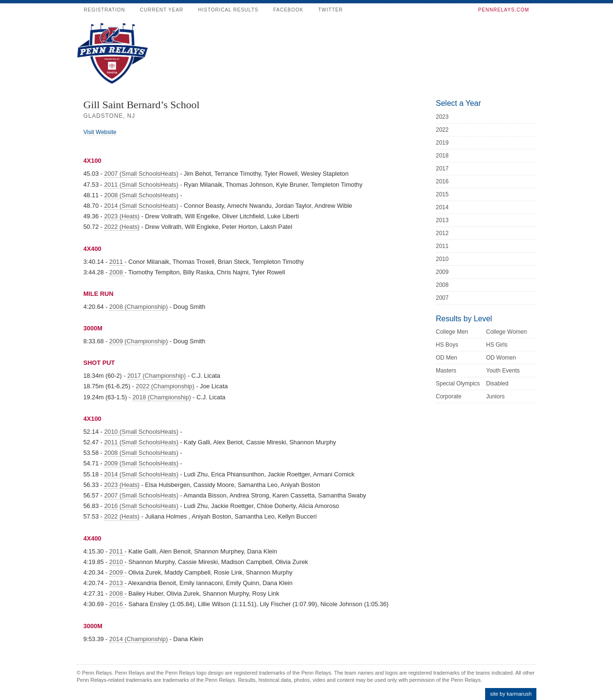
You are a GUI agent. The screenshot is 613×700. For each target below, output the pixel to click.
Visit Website (100, 132)
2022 (442, 130)
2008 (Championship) (138, 307)
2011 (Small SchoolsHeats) (141, 185)
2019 (442, 143)
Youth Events (503, 371)
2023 (442, 117)
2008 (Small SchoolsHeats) (141, 195)
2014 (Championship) (138, 639)
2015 (442, 194)
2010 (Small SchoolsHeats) (141, 432)
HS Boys (447, 345)
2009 (117, 572)
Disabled (497, 384)
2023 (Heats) (122, 216)
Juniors (495, 396)
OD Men (447, 358)
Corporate (448, 396)
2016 (117, 604)
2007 (442, 298)
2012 (442, 233)
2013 (117, 583)
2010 (117, 562)
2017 (442, 169)
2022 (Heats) (122, 227)
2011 (117, 262)
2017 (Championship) (157, 376)
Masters (446, 371)
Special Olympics (458, 384)
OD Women (501, 358)
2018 (442, 156)
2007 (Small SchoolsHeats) (141, 174)
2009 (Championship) (138, 341)
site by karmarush (511, 694)
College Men (452, 332)
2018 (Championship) (161, 397)
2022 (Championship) (165, 386)
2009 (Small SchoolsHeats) (141, 463)
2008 (117, 272)
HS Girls (497, 345)
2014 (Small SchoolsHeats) (141, 206)
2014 (442, 207)
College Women (506, 332)
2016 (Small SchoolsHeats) (141, 506)
